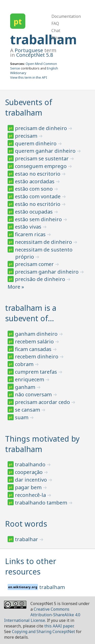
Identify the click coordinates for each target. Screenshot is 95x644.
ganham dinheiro (37, 334)
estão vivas (29, 227)
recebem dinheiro (37, 356)
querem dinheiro (36, 143)
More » (16, 287)
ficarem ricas (31, 234)
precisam (27, 136)
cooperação (29, 472)
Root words (26, 524)
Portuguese (29, 50)
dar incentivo (32, 480)
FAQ (55, 23)
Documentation (66, 16)
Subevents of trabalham (29, 107)
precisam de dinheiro (42, 128)
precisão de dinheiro (41, 279)
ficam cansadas (34, 349)
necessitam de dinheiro (44, 242)
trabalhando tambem (42, 503)
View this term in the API (29, 77)
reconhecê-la (31, 495)
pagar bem (29, 487)
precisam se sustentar (42, 158)
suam (22, 417)
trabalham (43, 39)
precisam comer (35, 264)
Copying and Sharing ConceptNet (43, 632)
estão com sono (34, 189)
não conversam (34, 394)
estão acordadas (35, 181)
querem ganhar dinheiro (46, 151)
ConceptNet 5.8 (35, 55)
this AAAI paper (59, 626)
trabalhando (31, 464)
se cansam (28, 410)
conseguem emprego (41, 166)
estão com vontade (38, 196)
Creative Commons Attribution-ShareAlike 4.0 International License (42, 615)
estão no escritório (38, 204)
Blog (56, 38)
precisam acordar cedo (43, 402)
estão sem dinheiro (39, 219)
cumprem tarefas (37, 372)
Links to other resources (31, 566)
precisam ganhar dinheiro (47, 272)
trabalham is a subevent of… (31, 313)
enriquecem (30, 379)
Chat (56, 31)
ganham (26, 387)
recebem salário (35, 341)
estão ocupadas (34, 212)
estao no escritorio (38, 174)
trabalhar (27, 539)
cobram (25, 364)
